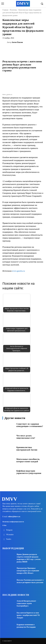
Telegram (9, 530)
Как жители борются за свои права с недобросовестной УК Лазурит (28, 615)
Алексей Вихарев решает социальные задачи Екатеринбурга (26, 603)
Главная (5, 10)
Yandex (9, 539)
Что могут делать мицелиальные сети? (26, 437)
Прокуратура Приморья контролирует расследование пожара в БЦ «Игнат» (28, 571)
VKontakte (10, 535)
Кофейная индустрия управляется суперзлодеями (29, 472)
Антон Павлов (17, 42)
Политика (13, 10)
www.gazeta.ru (19, 271)
